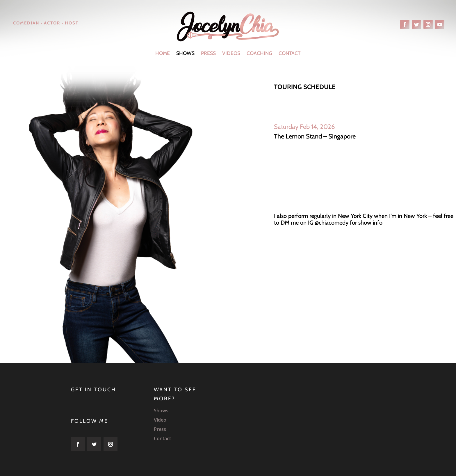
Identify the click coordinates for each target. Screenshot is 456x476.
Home (163, 53)
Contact (290, 53)
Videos (231, 53)
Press (208, 53)
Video (160, 420)
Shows (185, 53)
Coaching (259, 53)
